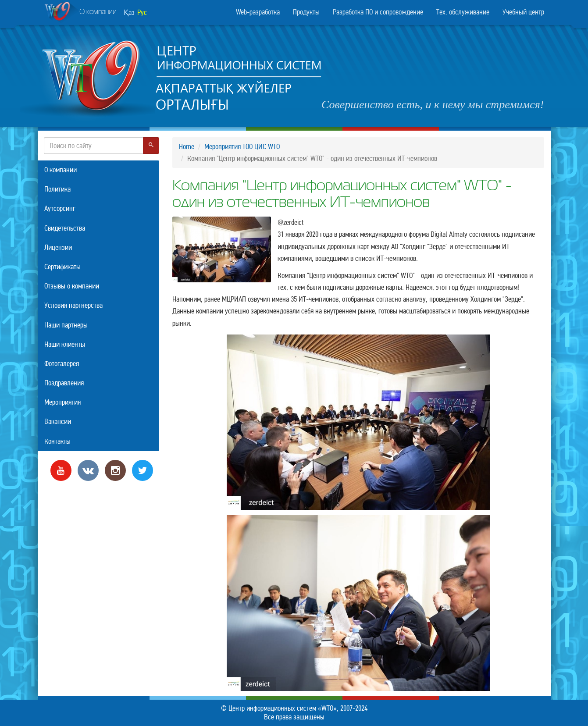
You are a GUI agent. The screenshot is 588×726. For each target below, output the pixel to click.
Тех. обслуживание (463, 12)
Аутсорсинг (60, 208)
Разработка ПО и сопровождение (378, 12)
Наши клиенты (65, 344)
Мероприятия (62, 402)
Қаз (129, 12)
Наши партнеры (66, 325)
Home (187, 147)
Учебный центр (523, 12)
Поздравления (64, 383)
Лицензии (58, 247)
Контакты (57, 441)
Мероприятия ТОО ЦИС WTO (242, 147)
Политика (57, 189)
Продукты (306, 12)
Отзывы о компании (72, 286)
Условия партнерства (73, 305)
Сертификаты (62, 267)
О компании (80, 13)
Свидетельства (65, 228)
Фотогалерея (62, 364)
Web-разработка (258, 12)
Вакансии (58, 422)
